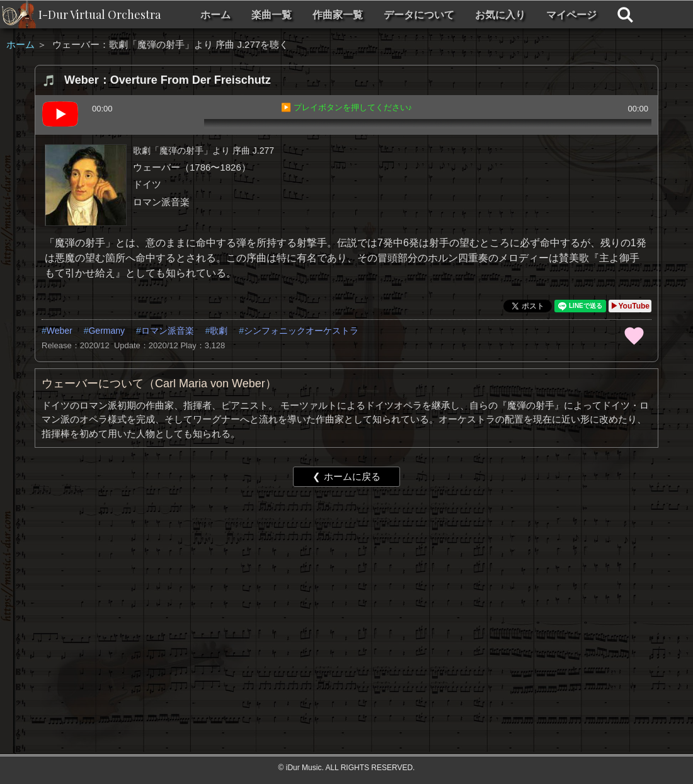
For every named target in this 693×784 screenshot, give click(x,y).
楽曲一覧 (272, 15)
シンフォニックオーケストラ (301, 331)
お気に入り (500, 15)
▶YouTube (630, 306)
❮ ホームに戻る (346, 476)
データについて (419, 15)
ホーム (215, 15)
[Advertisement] (346, 594)
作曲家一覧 (338, 15)
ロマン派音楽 (168, 331)
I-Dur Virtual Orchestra (100, 14)
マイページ (571, 15)
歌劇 (219, 331)
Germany (106, 331)
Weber (60, 331)
